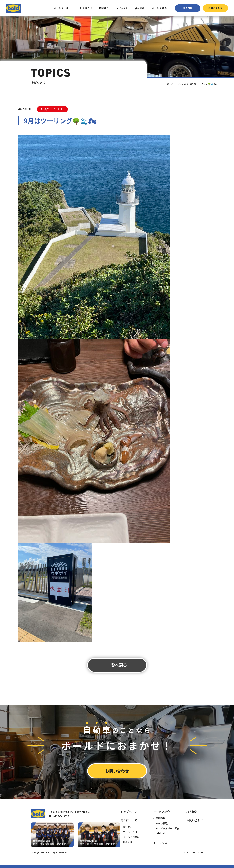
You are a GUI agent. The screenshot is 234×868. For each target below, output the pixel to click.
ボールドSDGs (160, 8)
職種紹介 (104, 8)
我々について (129, 820)
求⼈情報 (188, 8)
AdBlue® (160, 833)
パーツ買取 (162, 823)
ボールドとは (61, 8)
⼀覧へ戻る (117, 665)
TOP (168, 84)
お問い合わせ (215, 8)
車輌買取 (161, 818)
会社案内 (140, 8)
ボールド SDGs (131, 837)
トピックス (122, 8)
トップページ (129, 812)
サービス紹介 (82, 8)
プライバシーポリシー (193, 852)
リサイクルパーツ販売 (168, 828)
